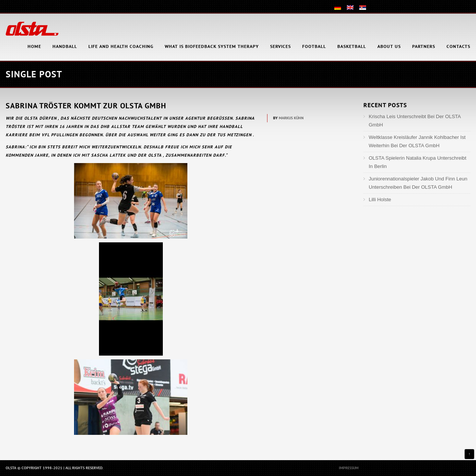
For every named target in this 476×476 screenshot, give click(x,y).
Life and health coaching (121, 46)
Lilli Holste (380, 199)
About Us (389, 46)
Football (314, 46)
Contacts (458, 46)
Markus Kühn (291, 118)
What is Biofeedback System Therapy (212, 46)
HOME (34, 46)
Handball (65, 46)
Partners (424, 46)
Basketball (352, 46)
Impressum (349, 468)
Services (280, 46)
